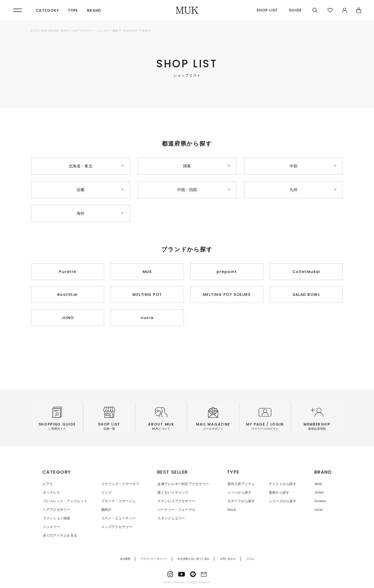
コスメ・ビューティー (117, 519)
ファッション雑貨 (56, 519)
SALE (232, 511)
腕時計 (105, 511)
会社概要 (125, 560)
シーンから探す (239, 494)
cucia (147, 319)
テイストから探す (282, 485)
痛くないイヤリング (172, 494)
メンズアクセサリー (115, 528)
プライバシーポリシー (154, 560)
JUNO (68, 319)
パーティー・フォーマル (176, 511)
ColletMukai (306, 272)
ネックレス (51, 494)
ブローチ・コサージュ (117, 502)
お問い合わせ (228, 560)
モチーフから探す (241, 502)
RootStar (68, 295)
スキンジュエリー (171, 519)
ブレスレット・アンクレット (65, 502)
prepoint (227, 272)
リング (105, 494)
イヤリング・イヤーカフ (119, 485)
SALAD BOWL (306, 295)
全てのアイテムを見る (60, 536)
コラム (250, 560)
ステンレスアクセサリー (176, 502)
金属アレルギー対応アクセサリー (183, 485)
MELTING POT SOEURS (227, 295)
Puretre (68, 272)
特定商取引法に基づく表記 (193, 560)
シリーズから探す (282, 502)
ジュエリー (51, 528)
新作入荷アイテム (241, 485)
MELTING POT (147, 295)
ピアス (48, 485)
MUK (147, 272)
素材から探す (278, 494)
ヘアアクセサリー (56, 511)
